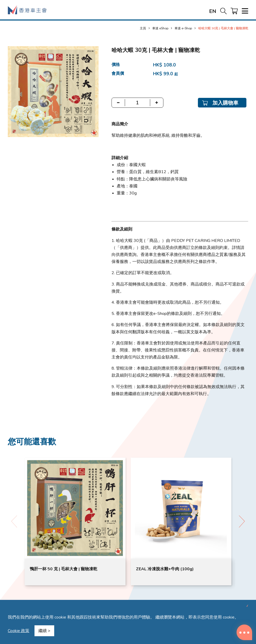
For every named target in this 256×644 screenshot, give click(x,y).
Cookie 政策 (19, 631)
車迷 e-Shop (183, 28)
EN (213, 11)
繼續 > (44, 631)
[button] (242, 521)
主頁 (143, 28)
